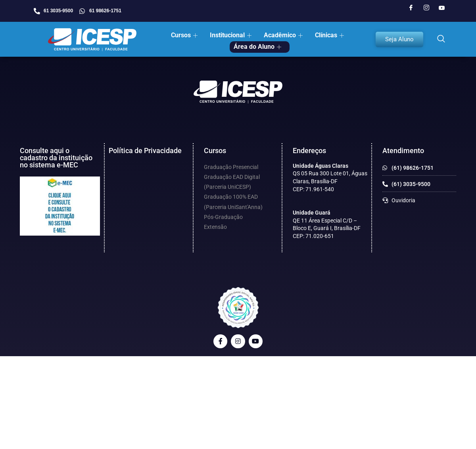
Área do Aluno (257, 47)
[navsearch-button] (441, 39)
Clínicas (329, 35)
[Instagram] (426, 8)
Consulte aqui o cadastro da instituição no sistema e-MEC (56, 158)
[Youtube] (442, 8)
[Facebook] (411, 8)
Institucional (231, 35)
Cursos (184, 35)
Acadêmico (283, 35)
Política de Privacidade (145, 151)
